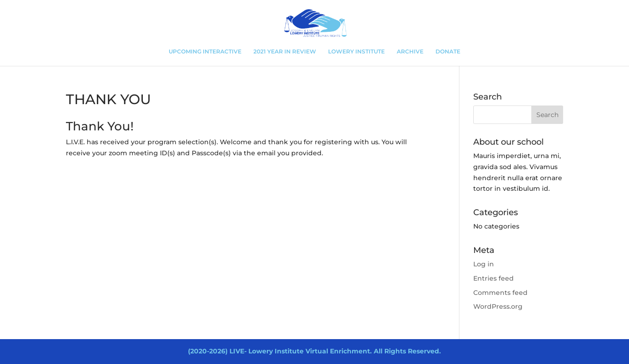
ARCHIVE (410, 52)
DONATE (448, 52)
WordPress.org (498, 306)
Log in (484, 264)
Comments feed (500, 293)
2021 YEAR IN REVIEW (285, 52)
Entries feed (494, 278)
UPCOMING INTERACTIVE (205, 52)
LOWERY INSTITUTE (356, 52)
